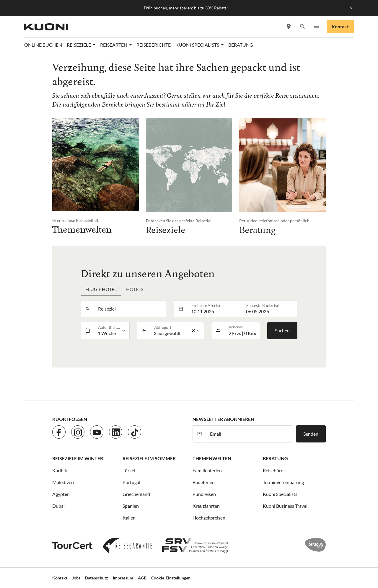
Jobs (76, 578)
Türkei (129, 470)
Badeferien (204, 482)
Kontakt (340, 26)
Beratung (241, 45)
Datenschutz (97, 578)
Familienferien (207, 470)
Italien (129, 518)
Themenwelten (212, 458)
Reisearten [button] (114, 45)
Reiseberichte (154, 45)
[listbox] (112, 331)
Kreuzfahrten (206, 506)
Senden (311, 434)
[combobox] (130, 309)
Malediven (63, 482)
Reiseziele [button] (79, 45)
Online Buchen (43, 45)
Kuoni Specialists (280, 494)
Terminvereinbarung (283, 482)
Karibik (60, 470)
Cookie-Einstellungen (171, 578)
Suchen (282, 330)
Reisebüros (274, 470)
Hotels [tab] (135, 289)
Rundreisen (204, 494)
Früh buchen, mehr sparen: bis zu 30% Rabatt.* (186, 8)
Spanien (131, 506)
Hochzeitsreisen (209, 518)
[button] (302, 27)
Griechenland (136, 494)
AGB (142, 578)
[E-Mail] (249, 434)
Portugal (131, 482)
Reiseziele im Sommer (149, 458)
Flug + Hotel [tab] (101, 289)
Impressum (123, 578)
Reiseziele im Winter (78, 458)
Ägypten (61, 494)
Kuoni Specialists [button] (198, 45)
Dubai (58, 506)
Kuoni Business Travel (285, 506)
